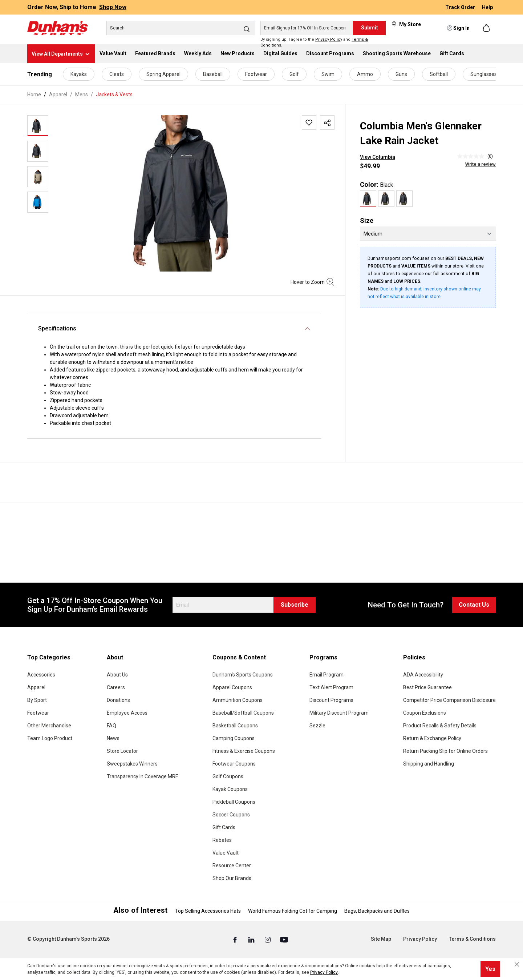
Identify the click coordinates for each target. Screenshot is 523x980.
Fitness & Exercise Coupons (244, 751)
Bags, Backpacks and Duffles (377, 911)
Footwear (256, 74)
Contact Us (474, 605)
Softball (439, 74)
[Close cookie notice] (517, 964)
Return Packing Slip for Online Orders (445, 751)
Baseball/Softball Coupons (243, 713)
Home (34, 95)
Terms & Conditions (472, 939)
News (113, 738)
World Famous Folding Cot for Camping (293, 911)
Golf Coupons (228, 776)
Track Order (461, 7)
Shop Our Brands (232, 878)
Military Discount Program (339, 713)
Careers (116, 687)
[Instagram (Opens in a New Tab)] (268, 939)
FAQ (112, 726)
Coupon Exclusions (425, 713)
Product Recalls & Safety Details (440, 726)
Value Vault (226, 853)
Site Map (381, 939)
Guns (401, 74)
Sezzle (317, 726)
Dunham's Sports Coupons (243, 675)
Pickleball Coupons (234, 802)
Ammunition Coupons (238, 700)
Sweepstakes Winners (132, 764)
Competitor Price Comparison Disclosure (449, 700)
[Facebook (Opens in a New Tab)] (236, 939)
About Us (117, 675)
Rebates (222, 840)
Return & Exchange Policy (432, 738)
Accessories (41, 675)
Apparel (36, 687)
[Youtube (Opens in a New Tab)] (284, 939)
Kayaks (79, 74)
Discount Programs (331, 700)
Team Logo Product (50, 738)
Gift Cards (224, 827)
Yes (490, 969)
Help (487, 7)
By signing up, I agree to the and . (314, 43)
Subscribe (295, 605)
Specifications (57, 328)
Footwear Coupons (234, 764)
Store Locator (122, 751)
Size (367, 220)
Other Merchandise (49, 726)
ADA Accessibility (423, 675)
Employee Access (127, 713)
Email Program (327, 675)
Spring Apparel (163, 74)
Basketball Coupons (235, 726)
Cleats (117, 74)
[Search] (181, 28)
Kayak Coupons (230, 789)
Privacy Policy (329, 39)
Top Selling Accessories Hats (208, 911)
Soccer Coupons (231, 815)
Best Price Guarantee (427, 687)
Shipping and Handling (429, 764)
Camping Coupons (234, 738)
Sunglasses (484, 74)
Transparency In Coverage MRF (142, 776)
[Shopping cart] (487, 28)
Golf (294, 74)
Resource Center (232, 865)
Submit (370, 28)
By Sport (37, 700)
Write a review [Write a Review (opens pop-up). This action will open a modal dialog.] (481, 164)
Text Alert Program (331, 687)
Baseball (213, 74)
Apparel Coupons (232, 687)
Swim (328, 74)
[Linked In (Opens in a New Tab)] (252, 939)
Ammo (365, 74)
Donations (118, 700)
